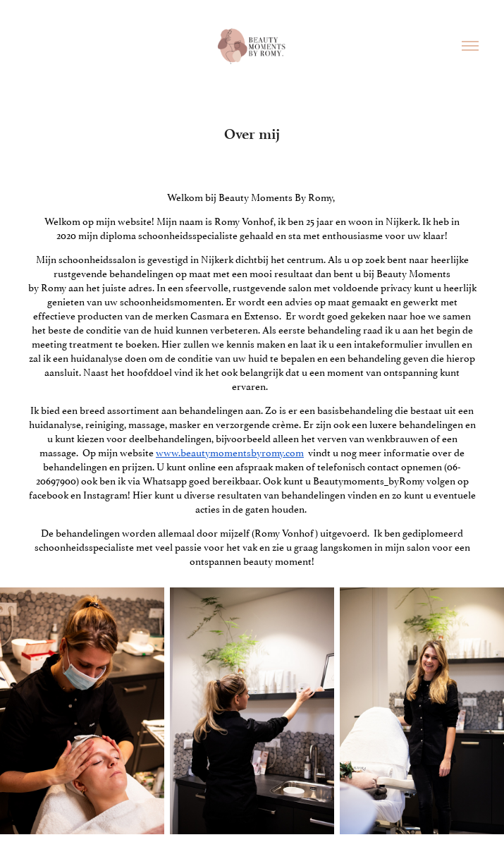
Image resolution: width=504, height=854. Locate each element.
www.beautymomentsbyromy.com (230, 452)
